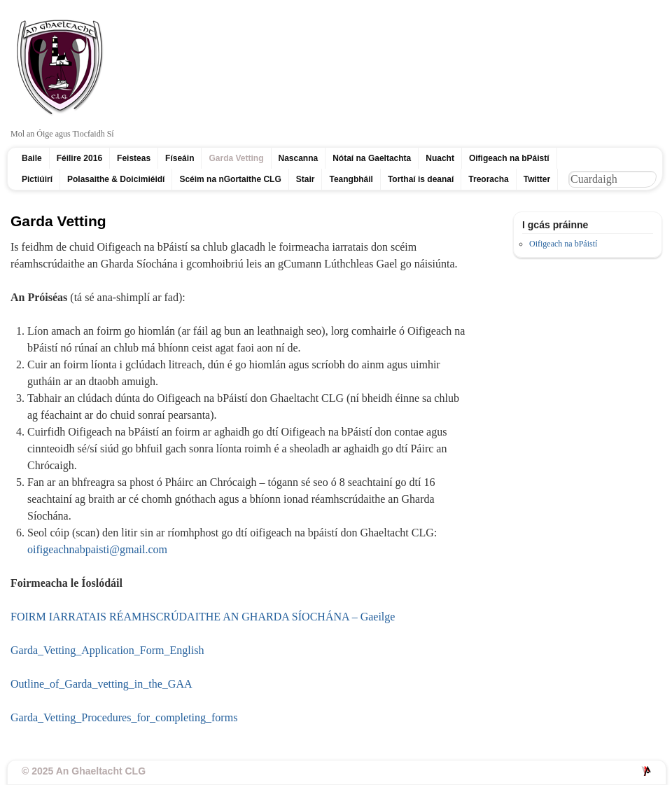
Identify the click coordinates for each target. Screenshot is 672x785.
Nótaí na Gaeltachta (372, 158)
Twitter (537, 179)
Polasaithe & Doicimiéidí (116, 179)
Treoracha (488, 179)
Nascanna (299, 158)
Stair (306, 179)
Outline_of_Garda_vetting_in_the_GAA (101, 684)
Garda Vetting (236, 158)
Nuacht (440, 158)
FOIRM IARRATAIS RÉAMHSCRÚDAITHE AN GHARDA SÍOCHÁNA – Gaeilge (203, 617)
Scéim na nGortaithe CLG (230, 179)
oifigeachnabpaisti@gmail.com (97, 549)
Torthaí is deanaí (421, 179)
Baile (32, 158)
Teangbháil (351, 179)
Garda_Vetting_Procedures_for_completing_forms (124, 717)
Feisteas (134, 158)
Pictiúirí (37, 179)
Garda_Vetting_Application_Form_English (107, 650)
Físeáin (180, 158)
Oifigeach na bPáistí (509, 158)
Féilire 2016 (79, 158)
